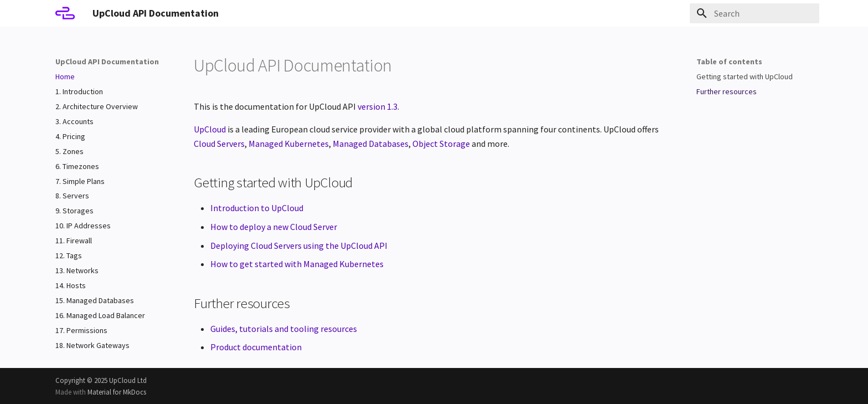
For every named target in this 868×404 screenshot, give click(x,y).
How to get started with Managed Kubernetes (297, 264)
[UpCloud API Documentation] (65, 13)
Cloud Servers (219, 144)
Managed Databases (371, 144)
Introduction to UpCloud (257, 208)
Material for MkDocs (117, 392)
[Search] (755, 13)
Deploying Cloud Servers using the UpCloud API (299, 246)
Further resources (727, 91)
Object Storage (441, 144)
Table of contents (729, 62)
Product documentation (256, 347)
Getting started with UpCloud (745, 76)
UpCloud (210, 129)
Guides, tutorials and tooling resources (284, 329)
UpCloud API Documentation (107, 62)
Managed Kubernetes (289, 144)
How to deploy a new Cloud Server (274, 227)
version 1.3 (378, 106)
